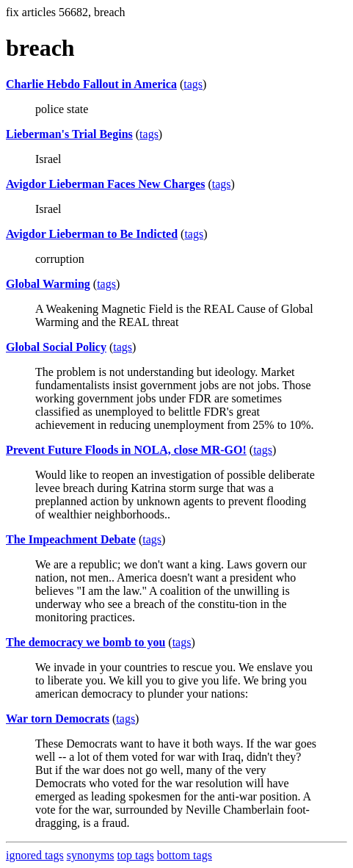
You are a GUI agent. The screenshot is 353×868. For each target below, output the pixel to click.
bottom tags (185, 855)
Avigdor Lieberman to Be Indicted (92, 234)
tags (193, 84)
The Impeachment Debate (71, 539)
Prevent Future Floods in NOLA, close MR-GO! (126, 450)
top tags (136, 855)
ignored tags (35, 855)
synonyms (91, 855)
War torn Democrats (58, 719)
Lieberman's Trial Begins (69, 134)
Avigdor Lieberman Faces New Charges (105, 184)
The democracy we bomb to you (85, 642)
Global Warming (48, 284)
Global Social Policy (56, 347)
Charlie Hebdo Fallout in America (91, 84)
